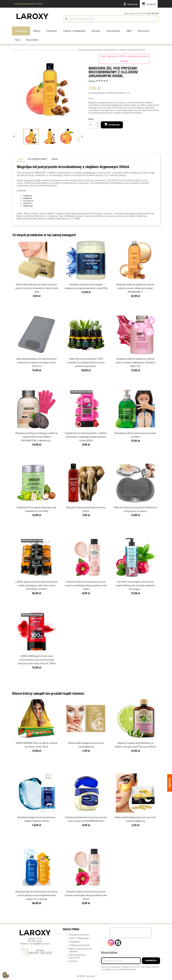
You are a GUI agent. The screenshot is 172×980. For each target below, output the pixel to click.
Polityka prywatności (80, 945)
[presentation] (131, 933)
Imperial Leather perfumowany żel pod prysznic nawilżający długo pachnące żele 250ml (86, 585)
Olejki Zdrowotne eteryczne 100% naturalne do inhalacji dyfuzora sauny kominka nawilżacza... (86, 362)
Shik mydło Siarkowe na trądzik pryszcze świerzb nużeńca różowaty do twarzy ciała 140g (37, 288)
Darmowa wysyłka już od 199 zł (29, 4)
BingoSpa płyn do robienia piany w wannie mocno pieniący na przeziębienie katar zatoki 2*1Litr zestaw (37, 895)
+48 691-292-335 (40, 953)
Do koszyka (112, 125)
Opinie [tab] (55, 159)
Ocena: (92, 81)
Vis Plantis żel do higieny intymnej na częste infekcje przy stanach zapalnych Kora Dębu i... (135, 585)
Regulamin (75, 942)
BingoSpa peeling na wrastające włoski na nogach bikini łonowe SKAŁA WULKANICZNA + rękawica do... (37, 437)
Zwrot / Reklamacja (79, 938)
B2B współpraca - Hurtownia (78, 956)
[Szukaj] (111, 19)
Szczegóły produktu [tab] (37, 159)
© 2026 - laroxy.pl (86, 976)
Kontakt (73, 961)
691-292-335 (153, 13)
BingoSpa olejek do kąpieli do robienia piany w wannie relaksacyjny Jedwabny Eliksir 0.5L (135, 362)
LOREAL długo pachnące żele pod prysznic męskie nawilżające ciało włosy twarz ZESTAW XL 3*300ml (37, 585)
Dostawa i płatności (79, 935)
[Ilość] (92, 125)
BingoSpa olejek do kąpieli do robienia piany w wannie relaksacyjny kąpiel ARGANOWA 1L (135, 288)
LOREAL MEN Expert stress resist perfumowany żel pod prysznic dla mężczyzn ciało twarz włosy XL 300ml (37, 660)
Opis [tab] (21, 159)
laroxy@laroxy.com (40, 944)
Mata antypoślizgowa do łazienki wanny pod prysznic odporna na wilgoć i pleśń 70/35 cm (37, 362)
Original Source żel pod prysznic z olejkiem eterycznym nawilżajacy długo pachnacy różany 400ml (86, 437)
